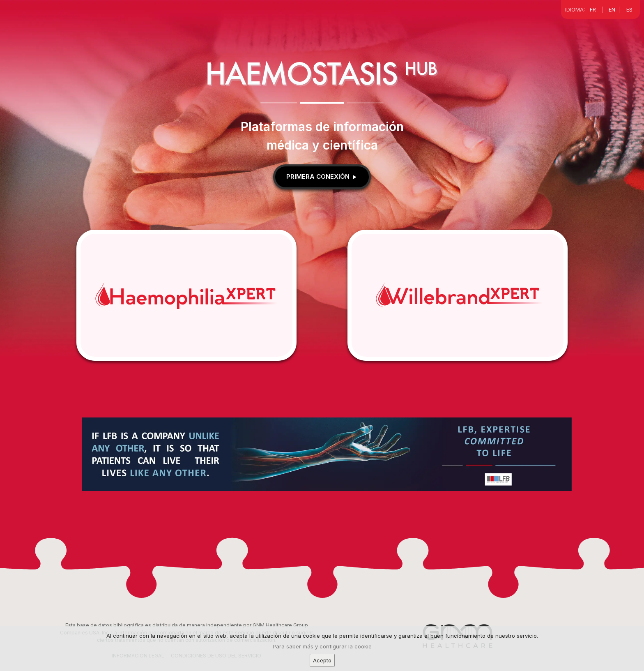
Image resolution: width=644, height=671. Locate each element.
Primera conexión (322, 176)
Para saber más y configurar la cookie (322, 649)
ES (629, 9)
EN (612, 9)
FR (593, 9)
